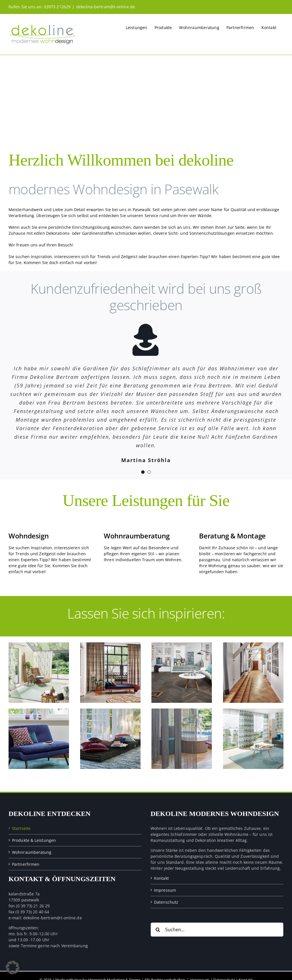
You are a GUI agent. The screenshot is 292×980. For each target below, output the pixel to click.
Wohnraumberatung (32, 852)
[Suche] (158, 930)
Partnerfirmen (26, 864)
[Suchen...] (217, 930)
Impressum (165, 890)
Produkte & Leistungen (34, 840)
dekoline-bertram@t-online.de (106, 7)
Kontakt (161, 878)
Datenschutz (166, 902)
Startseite (21, 828)
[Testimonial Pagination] (143, 472)
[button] (13, 967)
